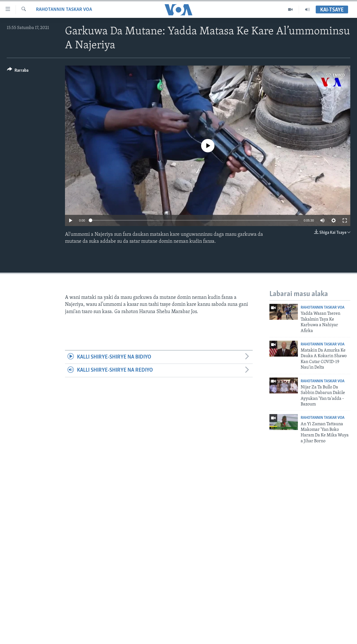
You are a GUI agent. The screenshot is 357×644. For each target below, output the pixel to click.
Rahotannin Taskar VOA (64, 10)
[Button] (18, 71)
